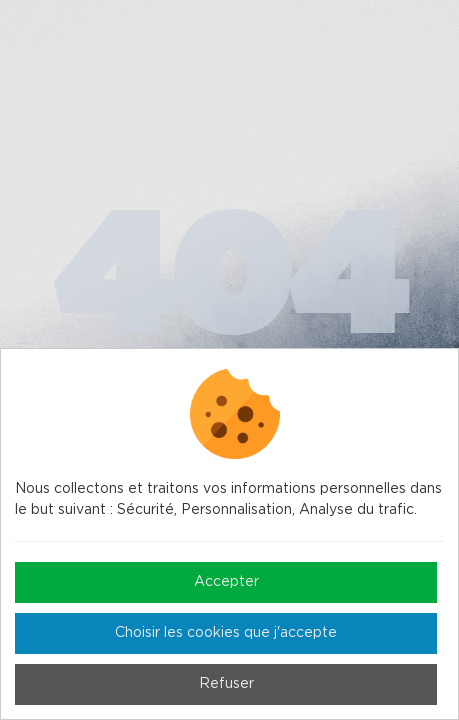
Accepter (226, 582)
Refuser (226, 684)
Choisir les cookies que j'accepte (226, 633)
